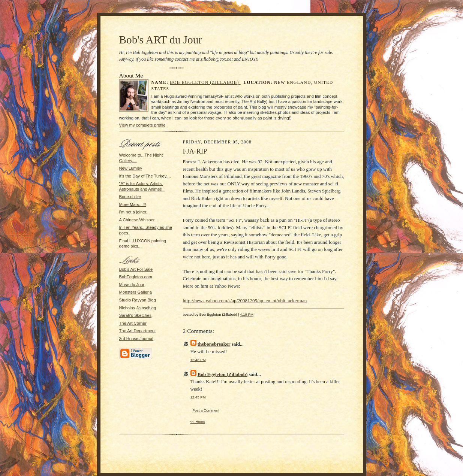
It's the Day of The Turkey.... (145, 176)
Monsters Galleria (136, 292)
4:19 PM (247, 314)
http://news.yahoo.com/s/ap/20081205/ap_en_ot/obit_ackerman (245, 301)
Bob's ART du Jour (161, 40)
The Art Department (138, 331)
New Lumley (131, 168)
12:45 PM (198, 397)
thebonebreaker (214, 344)
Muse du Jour (132, 285)
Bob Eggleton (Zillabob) (205, 83)
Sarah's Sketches (136, 315)
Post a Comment (206, 410)
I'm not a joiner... (135, 212)
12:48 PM (198, 360)
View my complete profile (142, 125)
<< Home (198, 422)
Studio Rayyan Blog (138, 300)
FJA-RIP (195, 151)
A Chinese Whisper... (139, 220)
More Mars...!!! (133, 204)
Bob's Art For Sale (136, 269)
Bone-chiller (130, 197)
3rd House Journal (136, 339)
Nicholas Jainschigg (138, 308)
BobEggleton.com (136, 277)
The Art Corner (133, 323)
